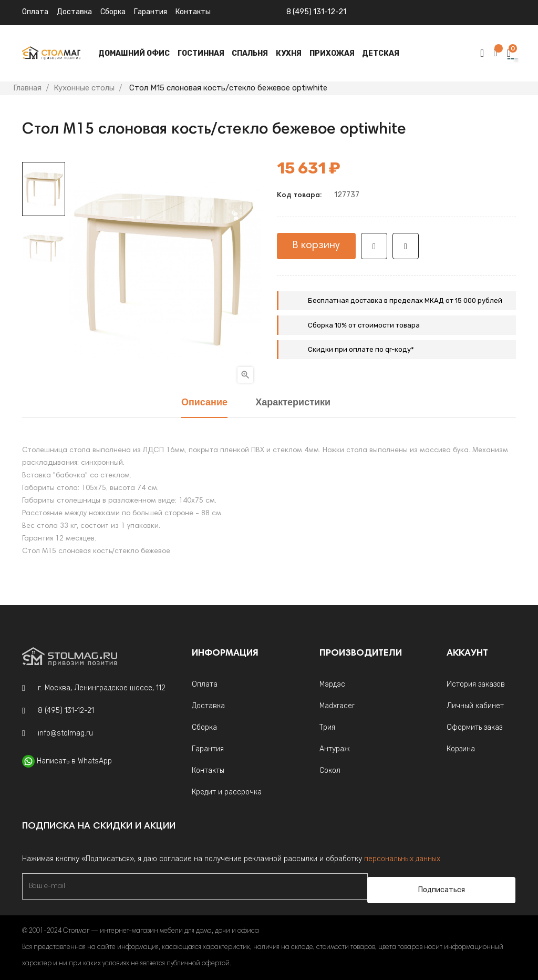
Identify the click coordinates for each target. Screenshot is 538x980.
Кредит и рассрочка (227, 792)
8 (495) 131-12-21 (316, 12)
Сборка (113, 12)
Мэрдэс (332, 684)
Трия (327, 727)
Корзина (461, 749)
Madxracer (337, 706)
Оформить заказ (474, 727)
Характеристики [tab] (293, 403)
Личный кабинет (475, 706)
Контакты (208, 770)
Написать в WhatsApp (74, 761)
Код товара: (299, 196)
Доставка (74, 12)
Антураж (335, 749)
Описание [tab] (204, 403)
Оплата (35, 12)
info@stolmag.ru (65, 733)
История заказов (476, 684)
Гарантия (151, 12)
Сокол (330, 770)
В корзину (316, 246)
